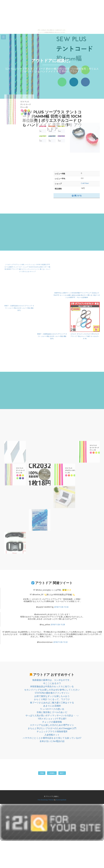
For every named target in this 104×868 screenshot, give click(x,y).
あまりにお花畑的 (52, 706)
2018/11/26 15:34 (61, 607)
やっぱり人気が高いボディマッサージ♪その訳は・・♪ (52, 715)
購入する (77, 195)
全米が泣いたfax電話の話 (52, 741)
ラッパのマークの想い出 (52, 709)
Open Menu (3, 37)
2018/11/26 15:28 (58, 624)
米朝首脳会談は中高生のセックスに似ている (52, 686)
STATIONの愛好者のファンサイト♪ (52, 693)
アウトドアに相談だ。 (52, 61)
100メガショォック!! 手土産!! (52, 719)
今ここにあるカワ (52, 683)
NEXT (62, 773)
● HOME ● (52, 773)
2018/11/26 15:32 (60, 642)
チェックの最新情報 (52, 722)
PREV (42, 773)
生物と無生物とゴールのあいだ (52, 712)
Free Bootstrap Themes (46, 800)
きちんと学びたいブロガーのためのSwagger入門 (52, 728)
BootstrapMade (61, 800)
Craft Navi (85, 183)
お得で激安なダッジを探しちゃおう (52, 696)
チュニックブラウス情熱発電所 (52, 731)
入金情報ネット (52, 735)
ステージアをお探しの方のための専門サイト (52, 725)
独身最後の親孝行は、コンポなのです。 (52, 680)
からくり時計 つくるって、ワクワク (52, 699)
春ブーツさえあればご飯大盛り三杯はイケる (52, 703)
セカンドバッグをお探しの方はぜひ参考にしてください (52, 690)
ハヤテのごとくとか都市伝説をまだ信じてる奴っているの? (52, 738)
